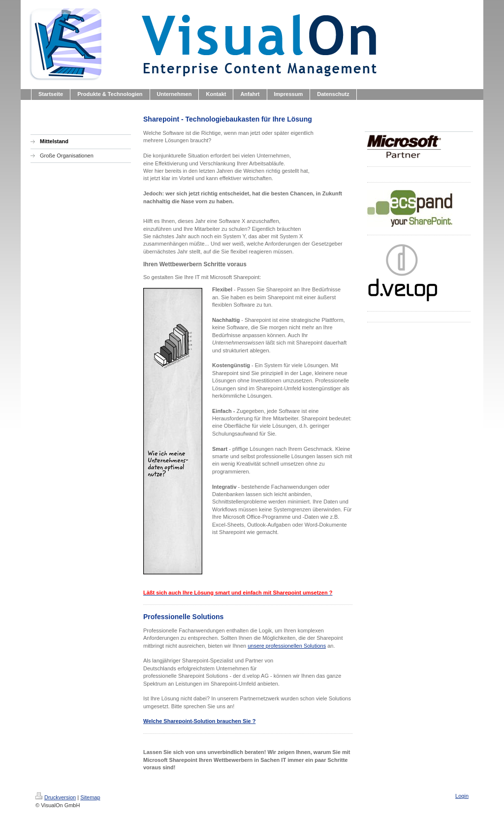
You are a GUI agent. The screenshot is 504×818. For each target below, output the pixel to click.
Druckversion (56, 797)
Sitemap (90, 797)
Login (462, 796)
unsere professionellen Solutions (287, 646)
